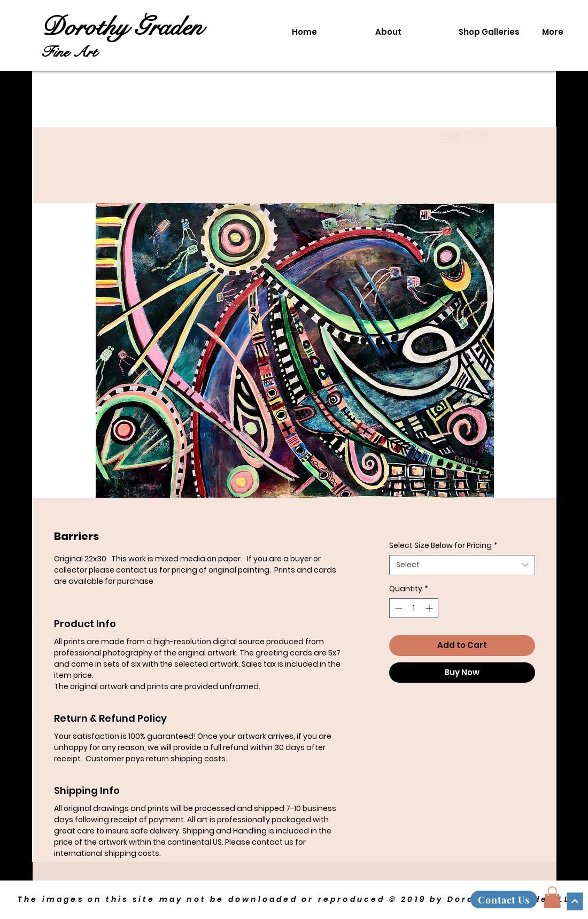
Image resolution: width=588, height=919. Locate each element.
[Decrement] (397, 608)
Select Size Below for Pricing (443, 546)
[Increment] (430, 608)
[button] (552, 897)
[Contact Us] (504, 899)
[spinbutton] (414, 608)
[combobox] (462, 565)
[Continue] (575, 901)
